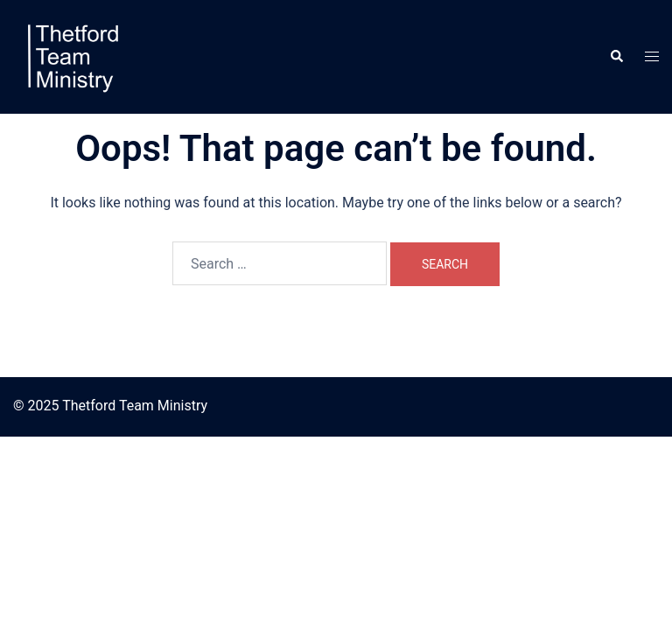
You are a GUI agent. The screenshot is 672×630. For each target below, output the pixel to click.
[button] (616, 57)
